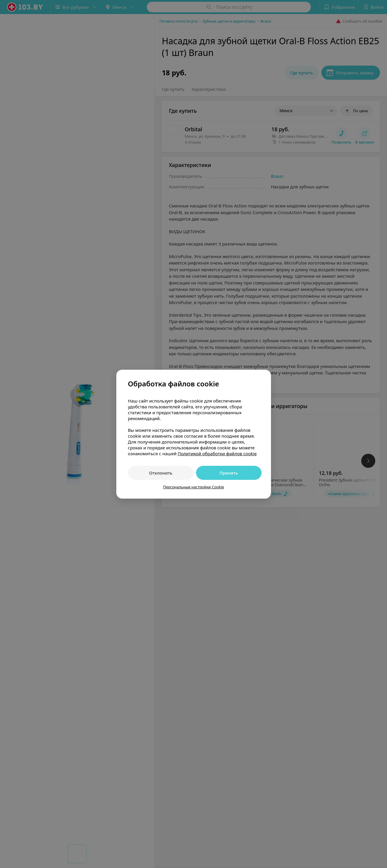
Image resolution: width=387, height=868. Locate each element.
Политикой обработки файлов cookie (217, 453)
